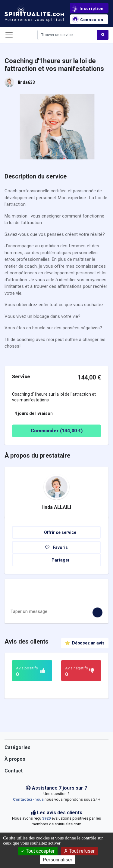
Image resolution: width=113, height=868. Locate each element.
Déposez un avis (85, 643)
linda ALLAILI (57, 507)
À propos (15, 759)
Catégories (17, 747)
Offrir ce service (56, 532)
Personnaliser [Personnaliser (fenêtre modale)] (58, 860)
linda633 (26, 82)
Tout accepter (38, 851)
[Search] (67, 35)
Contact (14, 771)
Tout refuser (79, 851)
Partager (57, 560)
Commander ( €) (49, 431)
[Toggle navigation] (9, 35)
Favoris (56, 547)
